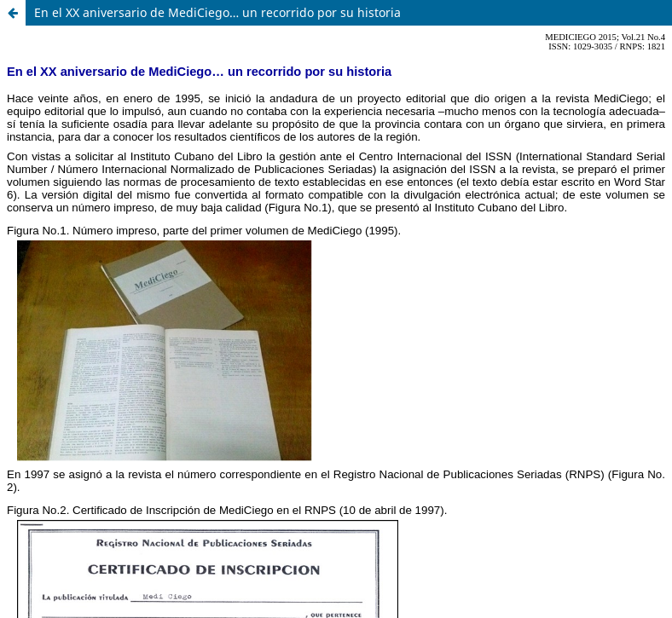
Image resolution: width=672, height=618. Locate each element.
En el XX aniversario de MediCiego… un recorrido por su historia (217, 12)
